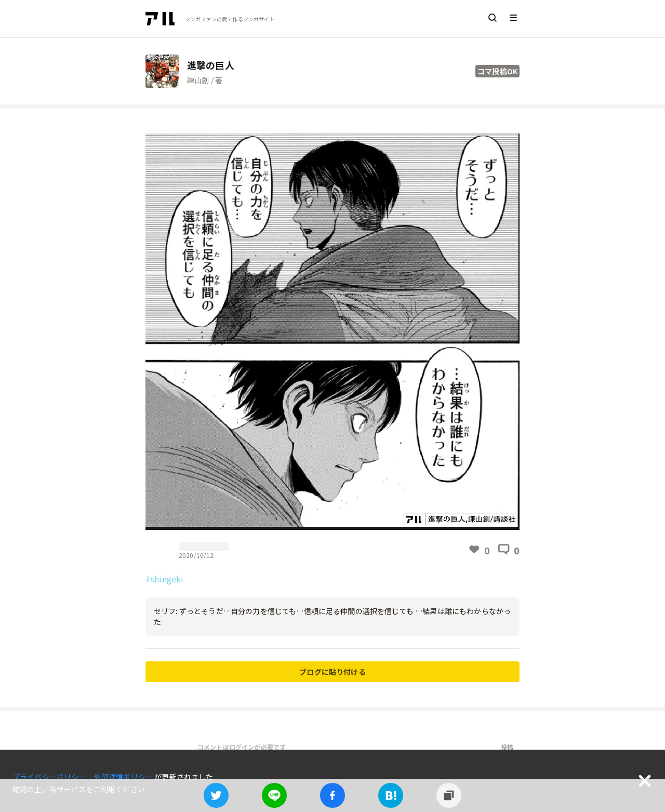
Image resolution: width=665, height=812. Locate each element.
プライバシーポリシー (50, 777)
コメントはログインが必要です (242, 747)
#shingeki (164, 579)
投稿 (507, 747)
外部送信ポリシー (124, 777)
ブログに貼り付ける (332, 672)
